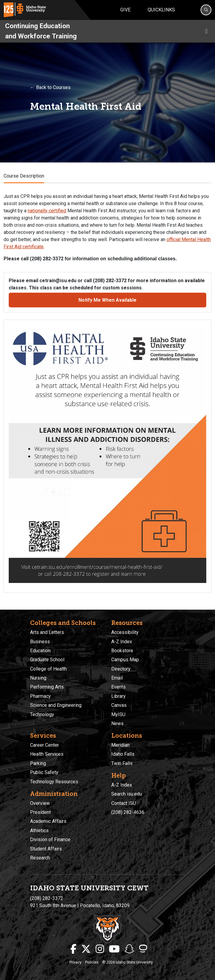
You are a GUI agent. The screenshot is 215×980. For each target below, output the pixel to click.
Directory (121, 669)
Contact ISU (124, 803)
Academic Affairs (48, 821)
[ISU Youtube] (114, 949)
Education (40, 651)
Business (40, 642)
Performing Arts (47, 687)
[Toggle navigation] (206, 31)
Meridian (120, 745)
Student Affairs (46, 849)
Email (117, 678)
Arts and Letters (47, 632)
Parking (38, 763)
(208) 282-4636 (128, 812)
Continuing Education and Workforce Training (41, 31)
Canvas (119, 705)
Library (118, 696)
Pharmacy (40, 696)
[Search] (206, 10)
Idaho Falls (123, 754)
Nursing (38, 678)
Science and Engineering (56, 705)
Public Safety (44, 772)
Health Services (47, 754)
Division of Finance (50, 840)
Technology (42, 714)
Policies (92, 962)
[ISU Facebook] (73, 949)
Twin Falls (122, 763)
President (40, 812)
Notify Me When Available (107, 300)
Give (125, 10)
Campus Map (125, 660)
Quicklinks (161, 10)
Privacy (75, 962)
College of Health (48, 669)
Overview (40, 803)
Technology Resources (54, 782)
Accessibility (125, 632)
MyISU (118, 714)
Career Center (45, 745)
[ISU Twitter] (86, 949)
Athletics (39, 831)
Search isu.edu (127, 794)
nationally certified (47, 211)
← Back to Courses (50, 87)
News (117, 723)
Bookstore (122, 651)
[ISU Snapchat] (129, 949)
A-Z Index (122, 642)
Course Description (24, 176)
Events (118, 687)
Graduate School (47, 660)
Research (40, 858)
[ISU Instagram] (100, 949)
